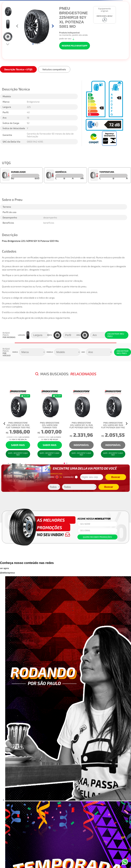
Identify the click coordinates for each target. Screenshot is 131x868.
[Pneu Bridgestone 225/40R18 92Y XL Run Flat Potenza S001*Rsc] (81, 423)
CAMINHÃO (70, 477)
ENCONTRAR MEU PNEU (116, 335)
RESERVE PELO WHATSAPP (75, 46)
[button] (4, 424)
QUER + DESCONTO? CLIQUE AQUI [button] (18, 454)
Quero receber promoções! (97, 537)
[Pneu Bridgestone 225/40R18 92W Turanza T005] (50, 423)
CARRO (53, 477)
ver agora (4, 568)
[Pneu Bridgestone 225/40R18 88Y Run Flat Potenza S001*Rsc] (113, 423)
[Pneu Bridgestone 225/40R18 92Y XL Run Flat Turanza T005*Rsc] (18, 423)
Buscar (116, 477)
